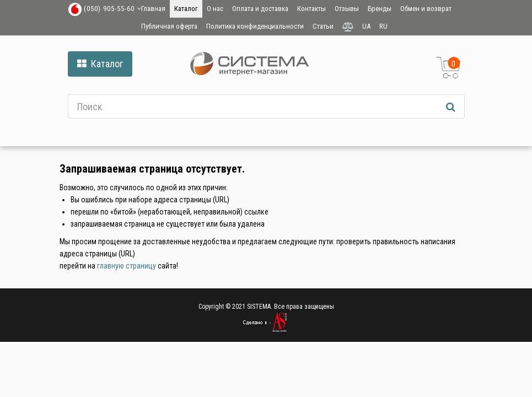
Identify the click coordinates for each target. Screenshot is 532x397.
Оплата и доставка (260, 9)
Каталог (186, 9)
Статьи (323, 26)
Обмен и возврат (426, 9)
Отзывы (347, 9)
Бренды (380, 9)
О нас (215, 9)
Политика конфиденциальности (255, 26)
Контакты (311, 9)
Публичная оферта (169, 26)
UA (366, 26)
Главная (153, 9)
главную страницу (127, 266)
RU (383, 26)
